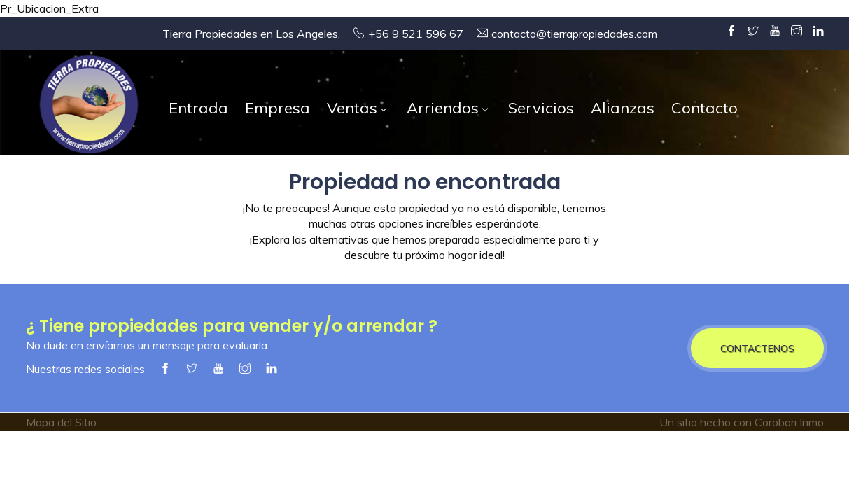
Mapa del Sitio (61, 422)
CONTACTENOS (757, 348)
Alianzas (623, 108)
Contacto (704, 108)
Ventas (356, 108)
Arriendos (447, 108)
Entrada (198, 108)
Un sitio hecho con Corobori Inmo (742, 422)
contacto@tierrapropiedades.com (574, 34)
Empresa (278, 108)
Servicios (541, 108)
